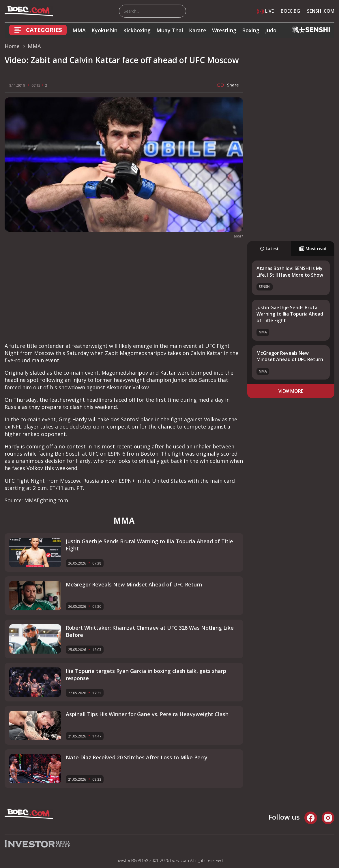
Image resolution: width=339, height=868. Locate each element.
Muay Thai (170, 30)
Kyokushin (104, 30)
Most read (313, 249)
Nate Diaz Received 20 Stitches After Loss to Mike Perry (137, 757)
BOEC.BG (290, 11)
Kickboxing (137, 30)
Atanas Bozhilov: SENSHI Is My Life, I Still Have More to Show (290, 271)
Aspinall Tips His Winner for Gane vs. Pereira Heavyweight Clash (147, 714)
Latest (269, 249)
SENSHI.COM (321, 11)
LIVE (265, 11)
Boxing (251, 30)
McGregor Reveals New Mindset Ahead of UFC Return (290, 356)
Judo (271, 30)
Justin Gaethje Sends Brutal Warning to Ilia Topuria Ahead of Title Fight (290, 314)
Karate (198, 30)
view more (291, 391)
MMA (79, 30)
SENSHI (265, 287)
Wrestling (224, 30)
